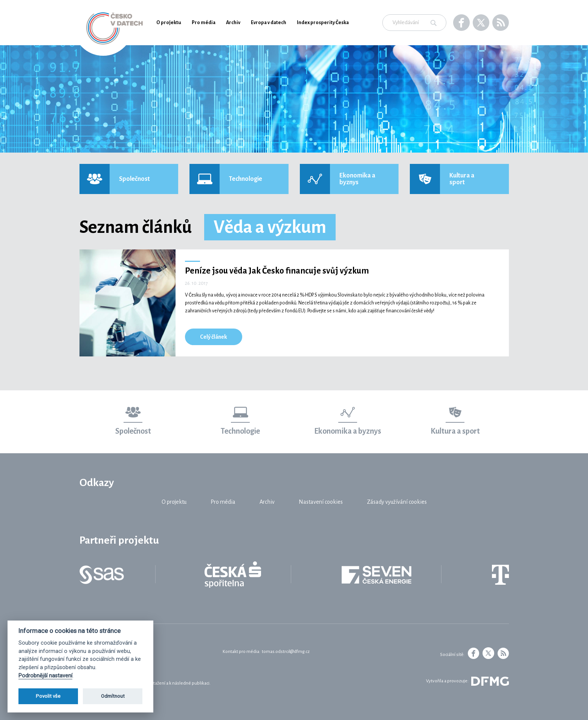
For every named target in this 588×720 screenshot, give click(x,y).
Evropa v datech (269, 23)
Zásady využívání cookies (397, 502)
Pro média (204, 23)
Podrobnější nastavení (45, 676)
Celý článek (214, 337)
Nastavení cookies (321, 502)
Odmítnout (113, 696)
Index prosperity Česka (323, 23)
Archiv (233, 23)
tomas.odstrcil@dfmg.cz (286, 652)
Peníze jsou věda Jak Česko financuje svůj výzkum (277, 271)
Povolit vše (48, 696)
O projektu (169, 23)
